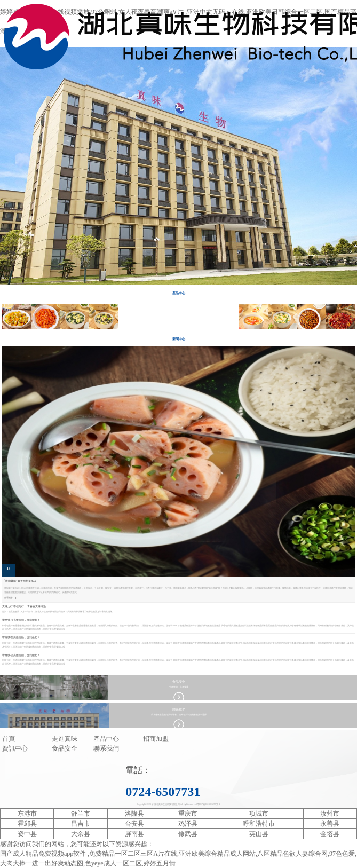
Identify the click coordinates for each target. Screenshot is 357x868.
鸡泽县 (188, 824)
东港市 (27, 814)
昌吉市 (81, 824)
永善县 (330, 824)
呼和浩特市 (259, 824)
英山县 (259, 834)
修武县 (188, 834)
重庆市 (188, 814)
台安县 (134, 824)
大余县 (81, 834)
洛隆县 (134, 814)
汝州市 (330, 814)
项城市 (259, 814)
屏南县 (134, 834)
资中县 (27, 834)
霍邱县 (27, 824)
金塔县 (330, 834)
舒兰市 (81, 814)
